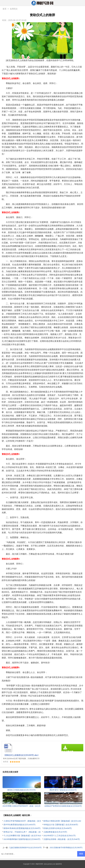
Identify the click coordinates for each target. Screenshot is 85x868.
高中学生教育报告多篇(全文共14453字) (20, 825)
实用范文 (14, 9)
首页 (5, 9)
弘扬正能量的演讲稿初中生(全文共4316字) (25, 848)
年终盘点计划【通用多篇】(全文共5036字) (61, 825)
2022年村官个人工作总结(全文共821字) (59, 836)
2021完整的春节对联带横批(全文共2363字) (66, 848)
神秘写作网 (39, 864)
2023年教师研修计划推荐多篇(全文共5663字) (22, 839)
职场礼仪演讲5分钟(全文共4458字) (58, 828)
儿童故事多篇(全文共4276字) (55, 832)
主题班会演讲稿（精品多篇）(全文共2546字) (62, 839)
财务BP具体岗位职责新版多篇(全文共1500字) (22, 828)
